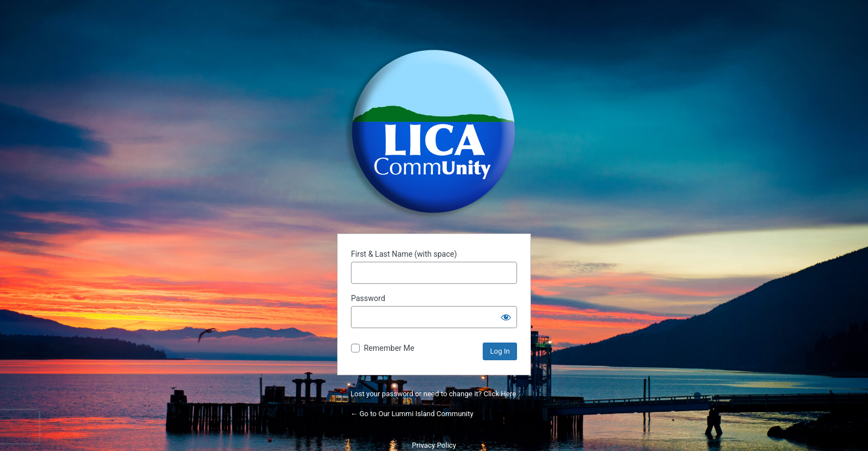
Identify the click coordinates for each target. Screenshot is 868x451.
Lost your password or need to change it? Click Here (433, 394)
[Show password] (506, 317)
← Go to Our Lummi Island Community (412, 414)
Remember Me (389, 348)
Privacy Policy (434, 445)
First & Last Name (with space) (404, 254)
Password (368, 298)
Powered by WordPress (434, 132)
